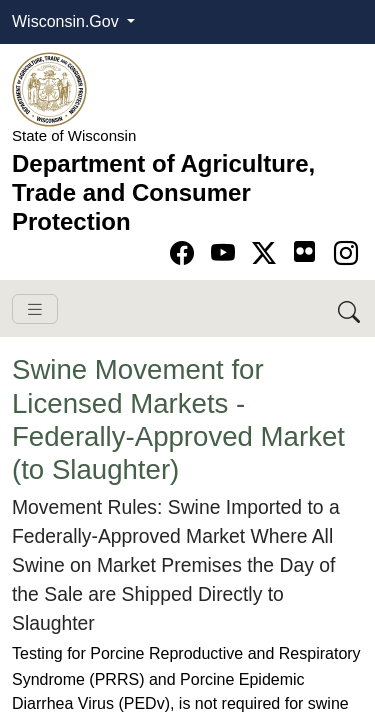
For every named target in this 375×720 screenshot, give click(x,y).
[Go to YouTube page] (226, 253)
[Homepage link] (49, 88)
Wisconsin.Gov (67, 21)
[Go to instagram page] (346, 253)
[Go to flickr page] (304, 251)
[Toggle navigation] (35, 309)
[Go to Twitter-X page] (267, 253)
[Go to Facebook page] (185, 253)
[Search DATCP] (350, 308)
